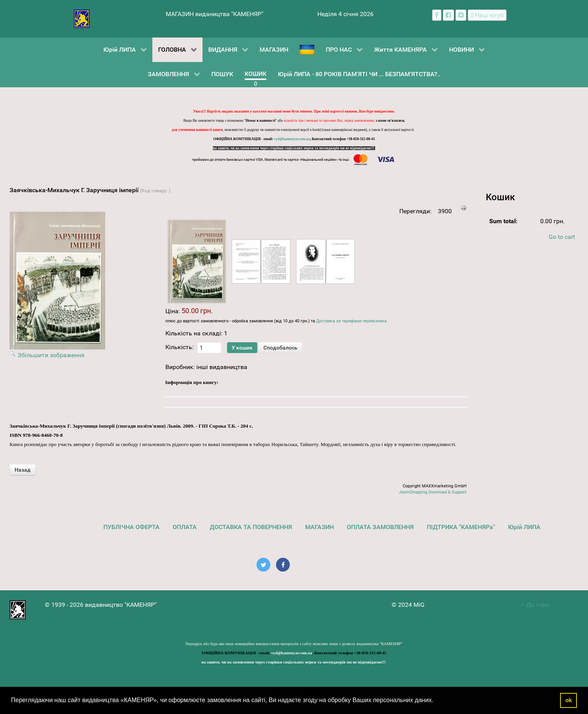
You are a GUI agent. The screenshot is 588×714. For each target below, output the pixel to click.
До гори (535, 605)
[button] (436, 701)
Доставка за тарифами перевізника (351, 321)
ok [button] (569, 700)
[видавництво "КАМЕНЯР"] (82, 18)
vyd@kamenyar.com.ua (292, 139)
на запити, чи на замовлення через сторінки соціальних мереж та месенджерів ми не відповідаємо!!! (294, 148)
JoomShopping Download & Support (433, 492)
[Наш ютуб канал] (487, 15)
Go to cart (562, 237)
